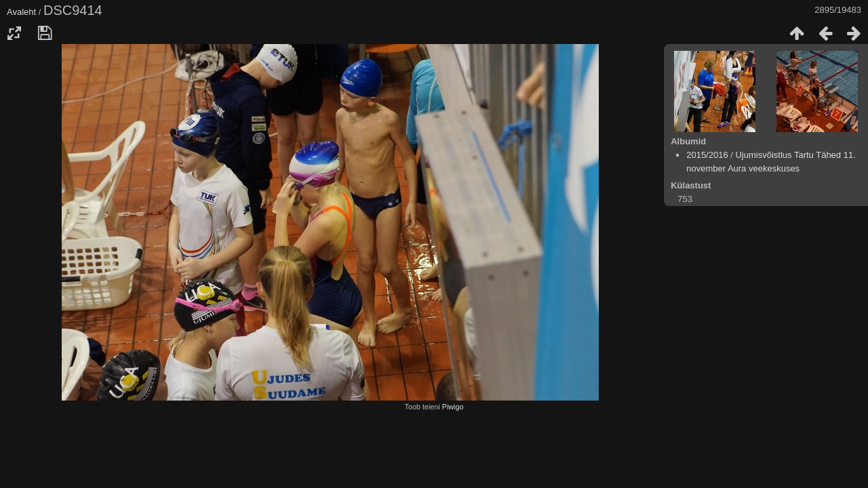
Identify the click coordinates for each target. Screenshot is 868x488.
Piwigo (453, 407)
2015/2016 (707, 155)
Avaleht (21, 12)
